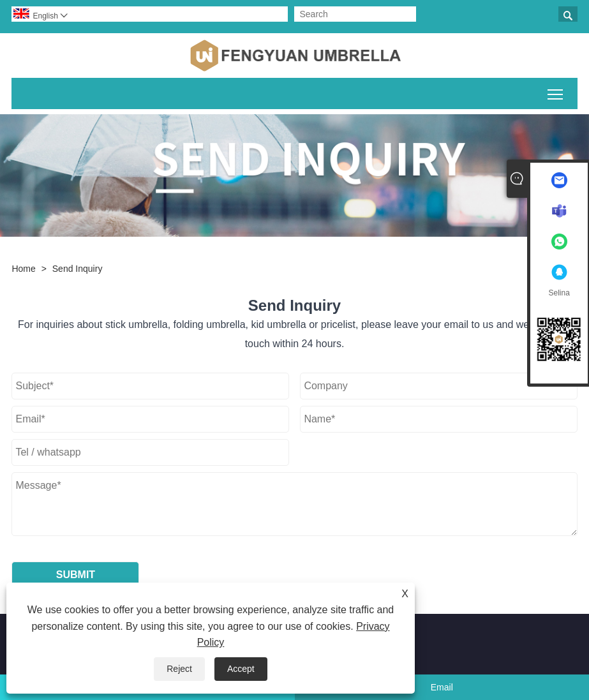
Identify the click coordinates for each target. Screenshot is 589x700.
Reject (179, 669)
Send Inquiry (78, 269)
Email (442, 687)
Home (23, 269)
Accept (241, 669)
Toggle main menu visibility (556, 92)
